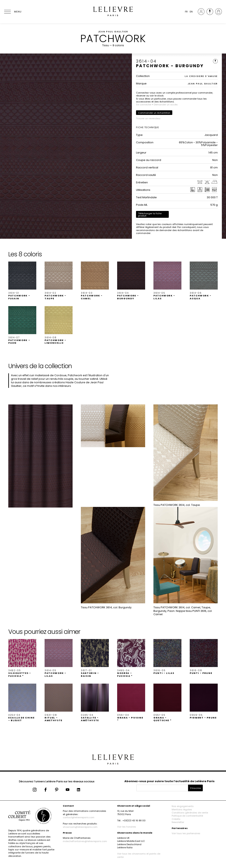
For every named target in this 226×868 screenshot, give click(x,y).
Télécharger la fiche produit (150, 215)
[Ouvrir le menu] (12, 12)
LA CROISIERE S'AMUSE (201, 76)
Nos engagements (183, 806)
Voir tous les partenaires (186, 833)
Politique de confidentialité (187, 816)
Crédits (176, 819)
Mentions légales (182, 810)
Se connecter (144, 105)
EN (191, 12)
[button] (22, 281)
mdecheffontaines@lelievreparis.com (85, 841)
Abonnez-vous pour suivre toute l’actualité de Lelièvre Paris (169, 781)
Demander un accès (166, 105)
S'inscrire (195, 788)
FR (186, 12)
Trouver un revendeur (148, 118)
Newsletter (178, 822)
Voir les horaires (127, 827)
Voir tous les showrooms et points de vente (139, 855)
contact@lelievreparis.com (79, 817)
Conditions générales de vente (190, 813)
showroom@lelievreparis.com (80, 827)
